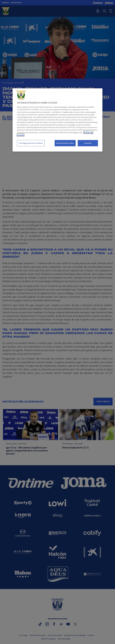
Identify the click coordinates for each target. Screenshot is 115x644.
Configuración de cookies (31, 143)
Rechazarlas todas (65, 143)
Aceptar (88, 143)
